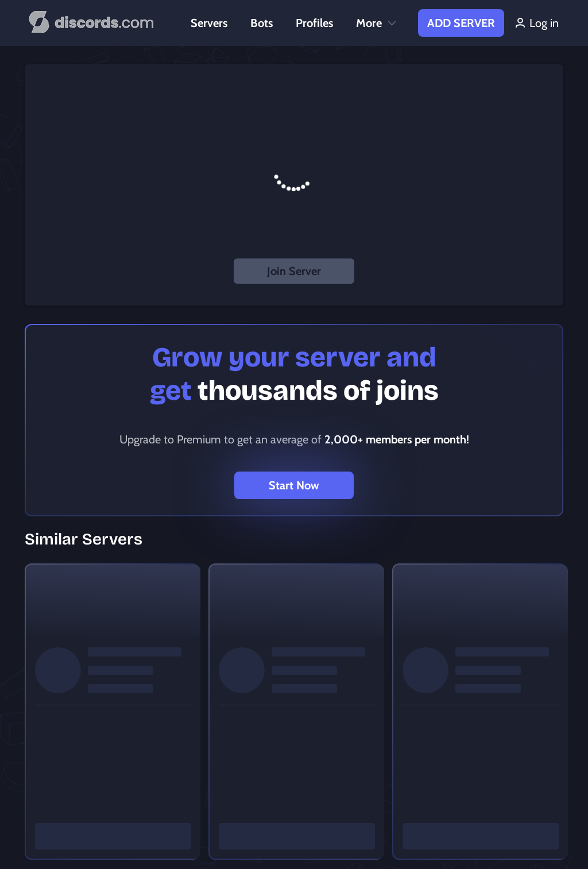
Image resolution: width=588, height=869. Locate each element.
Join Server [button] (294, 271)
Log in (536, 23)
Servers (209, 23)
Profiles (314, 23)
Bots (262, 23)
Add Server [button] (461, 23)
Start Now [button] (294, 485)
